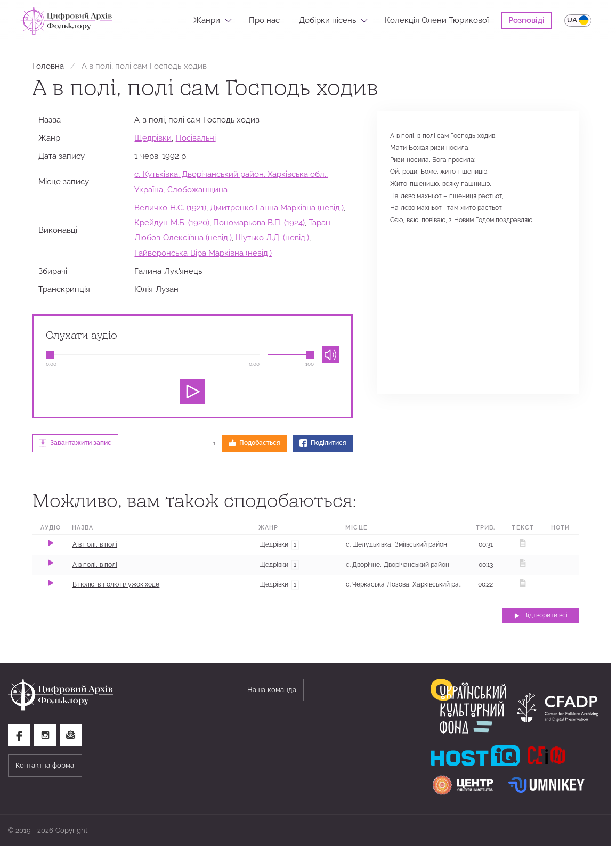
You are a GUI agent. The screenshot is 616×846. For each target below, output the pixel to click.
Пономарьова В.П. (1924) (259, 222)
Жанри (207, 20)
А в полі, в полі (95, 544)
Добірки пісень (327, 20)
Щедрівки (153, 138)
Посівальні (196, 138)
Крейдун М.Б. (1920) (172, 222)
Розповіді (526, 20)
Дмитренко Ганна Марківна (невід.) (277, 208)
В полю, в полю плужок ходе (116, 584)
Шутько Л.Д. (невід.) (272, 237)
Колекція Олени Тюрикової (437, 20)
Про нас (264, 20)
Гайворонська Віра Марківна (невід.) (203, 253)
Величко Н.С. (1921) (170, 208)
